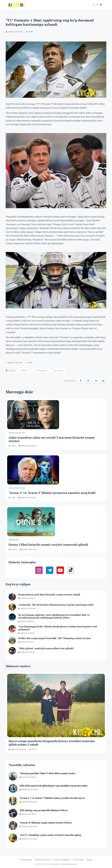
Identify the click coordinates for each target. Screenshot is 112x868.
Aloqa (89, 860)
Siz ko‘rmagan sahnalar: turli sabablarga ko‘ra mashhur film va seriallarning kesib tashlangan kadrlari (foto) (54, 616)
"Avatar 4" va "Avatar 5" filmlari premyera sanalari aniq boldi (52, 493)
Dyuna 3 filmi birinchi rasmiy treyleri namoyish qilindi (48, 545)
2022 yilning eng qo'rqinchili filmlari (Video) (44, 810)
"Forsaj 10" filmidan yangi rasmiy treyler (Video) (46, 823)
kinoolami (59, 371)
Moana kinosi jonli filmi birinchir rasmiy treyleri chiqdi (49, 595)
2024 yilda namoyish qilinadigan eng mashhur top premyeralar (53, 786)
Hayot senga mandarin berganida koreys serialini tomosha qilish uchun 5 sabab (52, 743)
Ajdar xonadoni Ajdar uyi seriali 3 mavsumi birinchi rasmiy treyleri (52, 439)
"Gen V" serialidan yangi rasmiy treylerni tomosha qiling (50, 835)
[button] (100, 5)
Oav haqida (78, 860)
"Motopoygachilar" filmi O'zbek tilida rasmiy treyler (48, 773)
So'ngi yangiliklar (62, 860)
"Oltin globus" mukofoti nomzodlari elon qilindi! (46, 648)
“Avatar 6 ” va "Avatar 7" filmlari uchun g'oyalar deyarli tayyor (52, 798)
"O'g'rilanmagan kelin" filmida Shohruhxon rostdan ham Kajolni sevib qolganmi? (58, 628)
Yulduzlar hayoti (43, 860)
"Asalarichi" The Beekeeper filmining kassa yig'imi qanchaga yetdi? (56, 605)
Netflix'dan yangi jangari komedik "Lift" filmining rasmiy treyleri (54, 638)
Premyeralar (41, 371)
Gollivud (24, 371)
